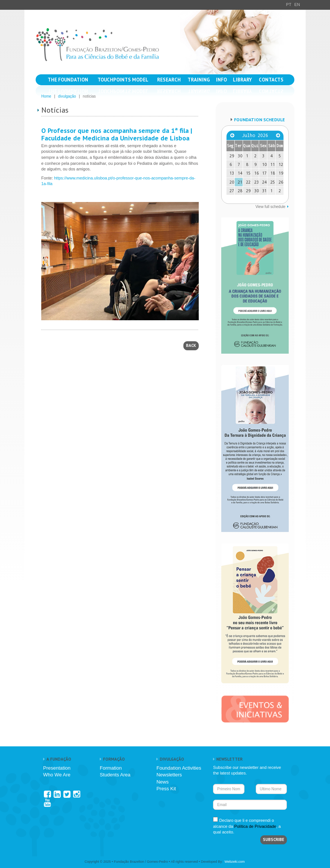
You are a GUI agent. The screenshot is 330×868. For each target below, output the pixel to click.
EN (297, 5)
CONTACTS (271, 80)
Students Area (115, 775)
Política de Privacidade (255, 826)
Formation (111, 768)
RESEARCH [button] (169, 80)
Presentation (57, 768)
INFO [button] (221, 80)
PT (289, 5)
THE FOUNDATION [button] (68, 80)
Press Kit (166, 789)
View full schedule (270, 207)
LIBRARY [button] (242, 80)
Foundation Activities (179, 768)
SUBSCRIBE (274, 839)
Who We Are (57, 775)
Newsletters (169, 775)
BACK (191, 345)
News (163, 782)
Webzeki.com (235, 862)
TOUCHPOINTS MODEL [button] (123, 80)
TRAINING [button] (199, 80)
